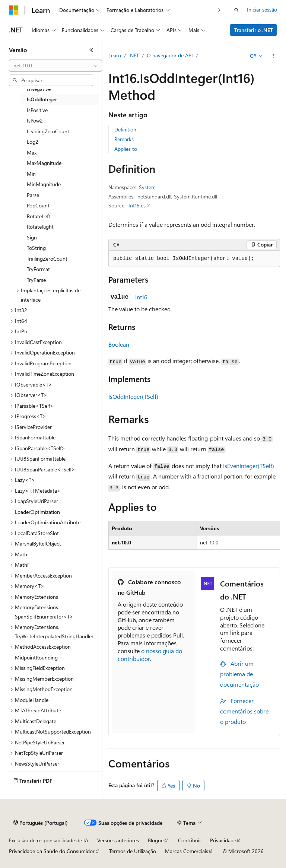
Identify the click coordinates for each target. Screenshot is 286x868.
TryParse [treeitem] (36, 280)
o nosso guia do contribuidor (150, 655)
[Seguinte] (220, 10)
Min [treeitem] (31, 174)
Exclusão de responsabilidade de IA (49, 840)
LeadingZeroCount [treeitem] (48, 131)
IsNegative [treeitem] (39, 89)
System (147, 187)
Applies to (126, 149)
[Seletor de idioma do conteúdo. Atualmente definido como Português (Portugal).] (41, 823)
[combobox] (55, 66)
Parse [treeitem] (33, 195)
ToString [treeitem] (36, 248)
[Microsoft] (14, 10)
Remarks (124, 139)
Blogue (156, 840)
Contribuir (190, 840)
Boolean (119, 344)
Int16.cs (137, 205)
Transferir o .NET (254, 30)
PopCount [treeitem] (38, 205)
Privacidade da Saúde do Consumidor (52, 851)
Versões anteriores (118, 840)
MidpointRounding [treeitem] (36, 657)
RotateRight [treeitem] (40, 227)
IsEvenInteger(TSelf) (249, 466)
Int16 (141, 297)
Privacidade (223, 840)
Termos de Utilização (133, 851)
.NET (134, 55)
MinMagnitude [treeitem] (44, 184)
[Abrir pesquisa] (236, 10)
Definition (125, 129)
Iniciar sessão (262, 9)
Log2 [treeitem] (33, 142)
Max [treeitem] (32, 152)
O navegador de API (170, 55)
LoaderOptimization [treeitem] (37, 512)
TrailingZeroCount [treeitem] (47, 259)
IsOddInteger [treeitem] (42, 99)
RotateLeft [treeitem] (39, 216)
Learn (115, 55)
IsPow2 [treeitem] (35, 120)
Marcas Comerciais (187, 851)
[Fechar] (91, 50)
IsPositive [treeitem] (37, 110)
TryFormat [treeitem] (38, 269)
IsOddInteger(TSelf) (133, 396)
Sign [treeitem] (32, 237)
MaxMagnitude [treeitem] (44, 163)
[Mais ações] (274, 56)
